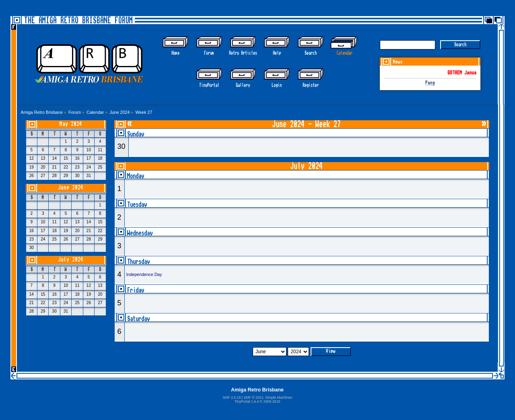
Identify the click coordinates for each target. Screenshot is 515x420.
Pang (430, 83)
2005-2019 (272, 401)
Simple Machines (278, 397)
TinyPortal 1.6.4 (247, 401)
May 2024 (71, 124)
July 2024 (71, 260)
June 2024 (71, 188)
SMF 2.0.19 (232, 397)
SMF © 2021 (253, 397)
